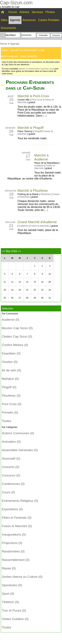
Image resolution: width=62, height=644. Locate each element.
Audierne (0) (11, 320)
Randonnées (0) (13, 551)
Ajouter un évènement (24, 50)
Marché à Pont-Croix (33, 96)
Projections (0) (12, 543)
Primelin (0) (10, 412)
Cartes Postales (49, 20)
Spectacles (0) (12, 585)
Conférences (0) (13, 484)
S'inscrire (56, 35)
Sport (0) (8, 594)
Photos (50, 12)
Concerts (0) (11, 467)
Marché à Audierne (41, 157)
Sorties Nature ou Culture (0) (22, 577)
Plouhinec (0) (11, 396)
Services (37, 12)
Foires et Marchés (40, 226)
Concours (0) (11, 475)
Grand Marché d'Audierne (37, 222)
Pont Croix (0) (12, 404)
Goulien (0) (10, 362)
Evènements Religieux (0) (20, 501)
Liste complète (29, 56)
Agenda (15, 20)
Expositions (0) (12, 509)
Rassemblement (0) (16, 560)
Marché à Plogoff (31, 128)
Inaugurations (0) (14, 534)
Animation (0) (11, 442)
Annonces (29, 20)
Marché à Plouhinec (33, 190)
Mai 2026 (11, 251)
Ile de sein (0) (11, 370)
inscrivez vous (47, 69)
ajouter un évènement (29, 69)
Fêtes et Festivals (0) (17, 518)
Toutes (7, 421)
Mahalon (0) (10, 379)
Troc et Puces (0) (14, 610)
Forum (13, 12)
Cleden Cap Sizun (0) (17, 336)
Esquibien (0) (11, 353)
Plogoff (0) (9, 387)
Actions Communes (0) (18, 433)
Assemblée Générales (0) (20, 450)
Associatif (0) (11, 458)
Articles (24, 12)
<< (3, 251)
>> (19, 251)
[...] (45, 116)
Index (5, 50)
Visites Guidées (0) (15, 619)
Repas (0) (9, 568)
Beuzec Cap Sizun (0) (17, 328)
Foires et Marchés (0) (17, 526)
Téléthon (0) (10, 602)
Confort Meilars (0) (15, 345)
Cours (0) (8, 492)
